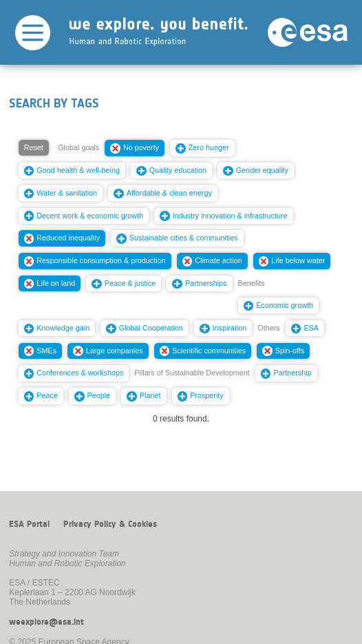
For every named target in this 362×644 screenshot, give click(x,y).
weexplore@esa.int (46, 622)
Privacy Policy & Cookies (110, 524)
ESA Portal (29, 524)
